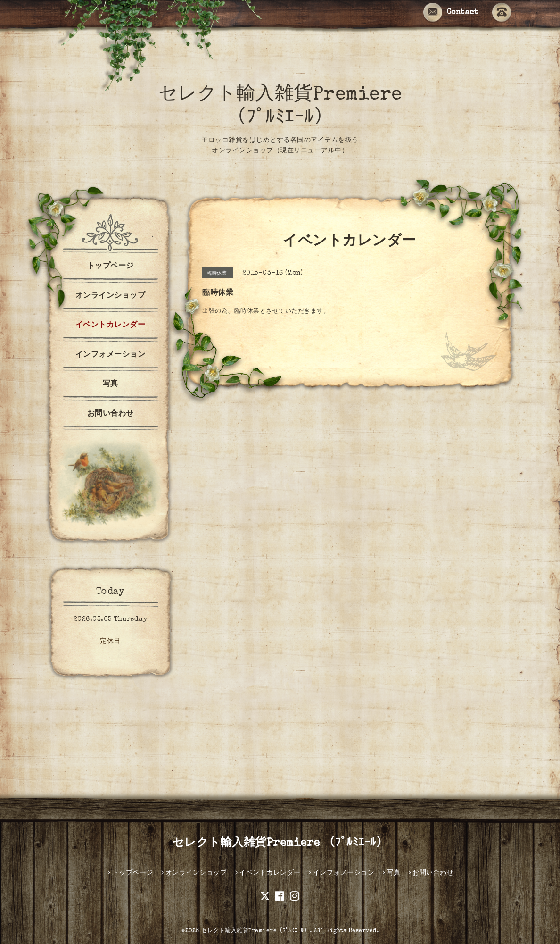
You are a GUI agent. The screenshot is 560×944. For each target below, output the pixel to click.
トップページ (111, 267)
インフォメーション (111, 355)
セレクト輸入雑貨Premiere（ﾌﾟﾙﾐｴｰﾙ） (255, 931)
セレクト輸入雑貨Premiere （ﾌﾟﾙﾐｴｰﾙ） (280, 844)
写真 (111, 384)
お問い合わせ (111, 414)
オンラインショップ (111, 296)
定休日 (110, 642)
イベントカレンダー (111, 326)
